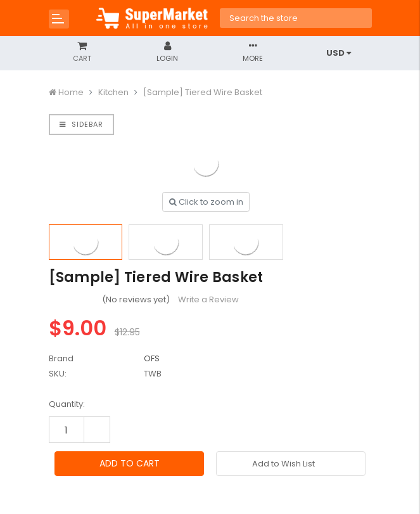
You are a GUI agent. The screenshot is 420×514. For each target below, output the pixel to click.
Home (71, 92)
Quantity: (67, 404)
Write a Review (208, 299)
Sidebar (81, 124)
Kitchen (113, 92)
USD (339, 53)
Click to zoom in (206, 202)
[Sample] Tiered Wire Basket (203, 92)
